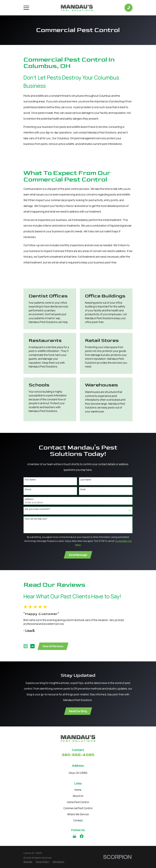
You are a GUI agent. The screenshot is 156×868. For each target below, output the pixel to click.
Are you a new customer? (38, 509)
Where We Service (78, 814)
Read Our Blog (78, 711)
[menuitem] (28, 862)
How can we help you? (36, 519)
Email (83, 489)
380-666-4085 (78, 755)
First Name (30, 480)
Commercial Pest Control (78, 808)
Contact (78, 820)
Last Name (86, 480)
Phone (28, 489)
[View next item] (32, 646)
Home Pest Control (78, 802)
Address (29, 499)
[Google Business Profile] (74, 836)
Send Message (78, 555)
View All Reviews (53, 646)
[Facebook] (82, 836)
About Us (78, 796)
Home (78, 790)
